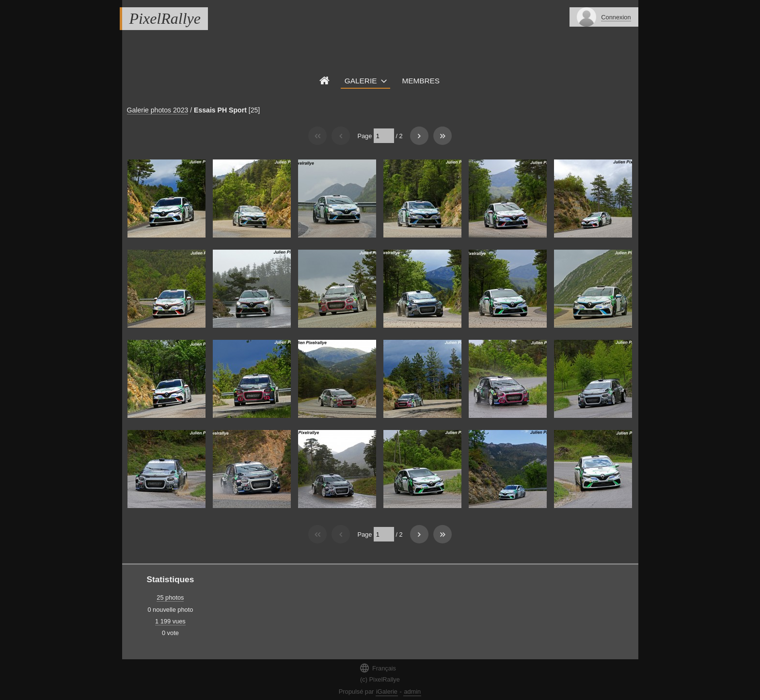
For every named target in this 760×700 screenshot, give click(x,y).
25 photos (170, 597)
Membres (421, 81)
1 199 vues (170, 621)
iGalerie (387, 692)
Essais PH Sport (220, 110)
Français (378, 668)
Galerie (361, 81)
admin (412, 692)
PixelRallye (165, 18)
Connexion (616, 17)
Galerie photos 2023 (158, 110)
